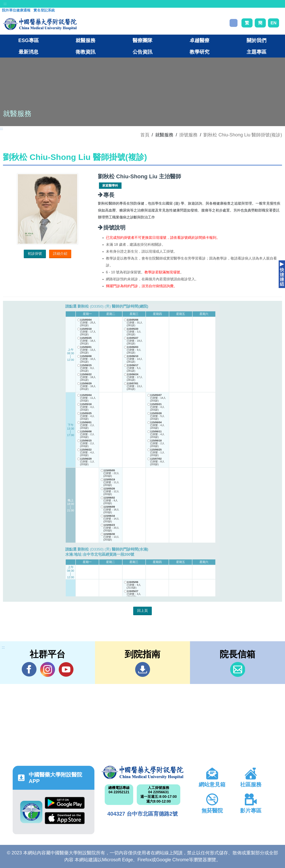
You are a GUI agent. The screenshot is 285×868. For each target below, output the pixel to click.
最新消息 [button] (28, 52)
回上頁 (142, 611)
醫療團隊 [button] (142, 40)
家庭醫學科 (110, 186)
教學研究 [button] (199, 52)
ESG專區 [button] (28, 40)
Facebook (29, 669)
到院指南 (143, 669)
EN (274, 23)
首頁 (145, 135)
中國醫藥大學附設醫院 (142, 772)
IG (48, 669)
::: (5, 4)
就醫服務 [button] (85, 40)
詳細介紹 (60, 254)
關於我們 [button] (256, 40)
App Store (65, 818)
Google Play (65, 803)
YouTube (66, 669)
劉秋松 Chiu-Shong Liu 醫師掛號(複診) (243, 135)
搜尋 (234, 23)
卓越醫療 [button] (199, 40)
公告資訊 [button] (142, 52)
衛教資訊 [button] (85, 52)
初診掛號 (35, 254)
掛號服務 (188, 135)
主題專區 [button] (256, 52)
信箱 (238, 669)
